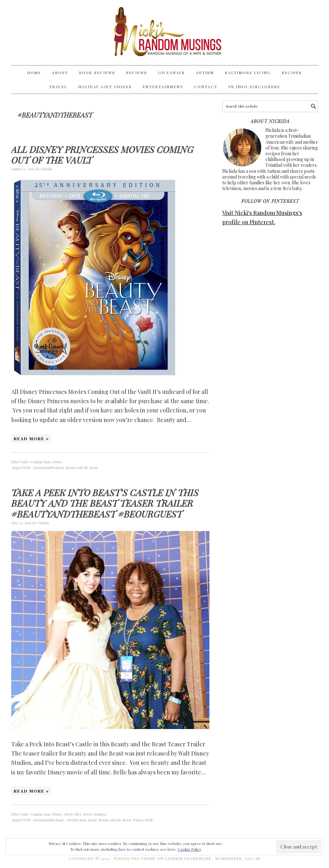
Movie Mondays (95, 814)
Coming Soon (41, 462)
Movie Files (72, 814)
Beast (92, 820)
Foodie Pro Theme (135, 858)
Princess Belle (143, 820)
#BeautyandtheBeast (48, 468)
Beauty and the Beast (82, 468)
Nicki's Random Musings (165, 33)
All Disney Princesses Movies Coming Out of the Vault (102, 155)
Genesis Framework (188, 858)
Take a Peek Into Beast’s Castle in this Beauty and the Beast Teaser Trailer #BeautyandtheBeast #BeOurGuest (105, 503)
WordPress (228, 858)
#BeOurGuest (76, 820)
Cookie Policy (190, 849)
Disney (57, 462)
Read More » (31, 438)
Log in (253, 858)
